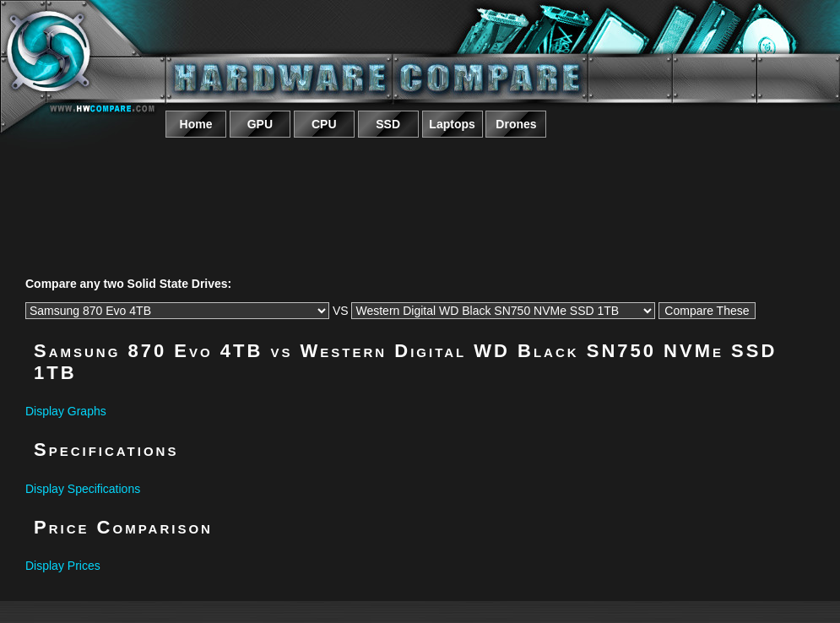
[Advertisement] (420, 188)
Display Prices (63, 566)
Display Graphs (66, 411)
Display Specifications (83, 489)
